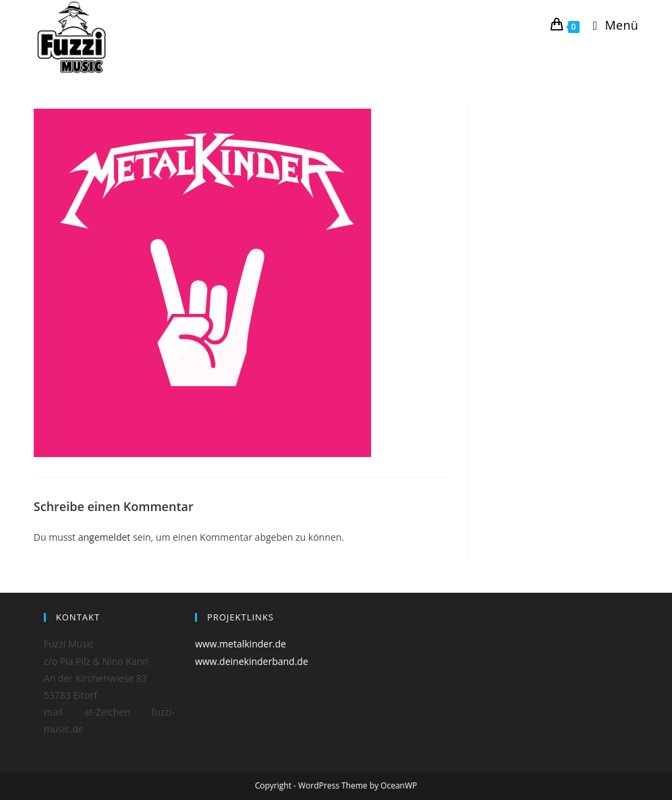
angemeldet (105, 537)
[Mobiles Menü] (611, 25)
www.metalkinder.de (241, 644)
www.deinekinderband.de (252, 661)
